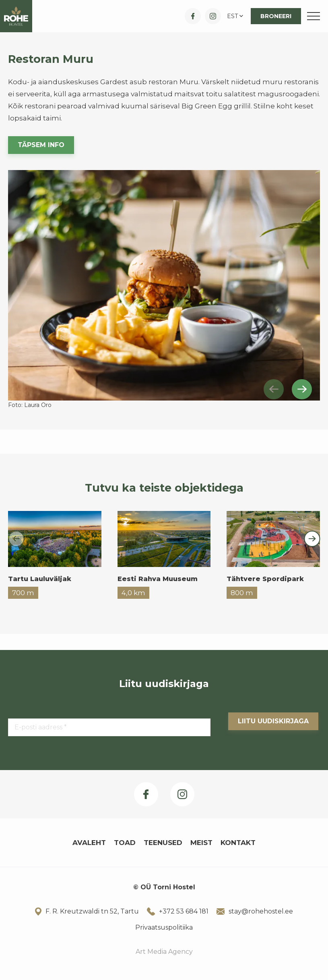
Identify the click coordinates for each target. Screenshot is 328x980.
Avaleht (89, 843)
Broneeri (276, 16)
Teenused (163, 843)
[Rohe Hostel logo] (16, 16)
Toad (125, 843)
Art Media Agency (164, 952)
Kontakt (238, 843)
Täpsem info (41, 145)
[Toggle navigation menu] (314, 16)
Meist (201, 843)
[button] (236, 16)
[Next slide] (302, 389)
